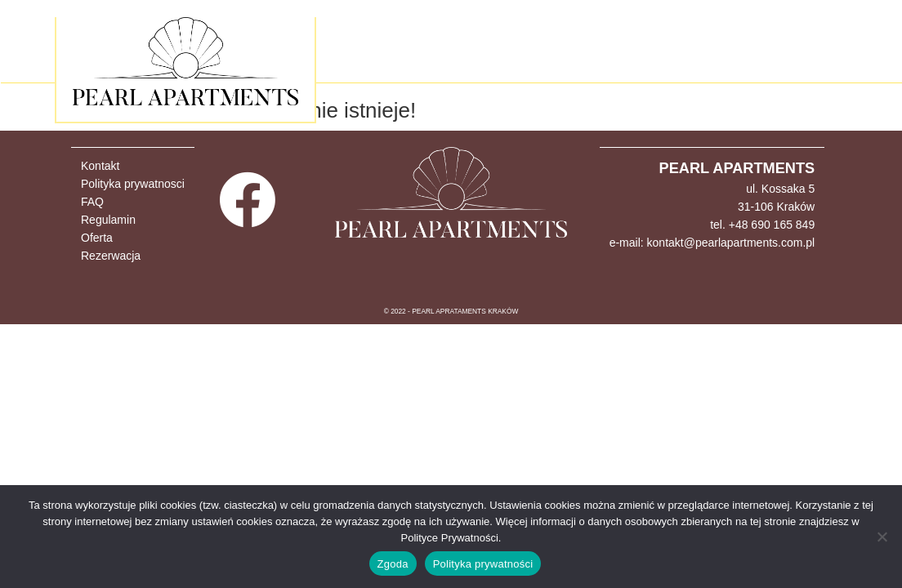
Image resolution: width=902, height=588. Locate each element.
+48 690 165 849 (772, 225)
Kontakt (100, 166)
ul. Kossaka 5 (780, 189)
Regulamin (108, 220)
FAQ (92, 202)
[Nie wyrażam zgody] (882, 537)
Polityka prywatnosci (133, 184)
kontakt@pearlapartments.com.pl (731, 243)
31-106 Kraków (776, 207)
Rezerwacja (111, 256)
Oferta (97, 238)
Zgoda (393, 564)
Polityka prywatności (483, 564)
